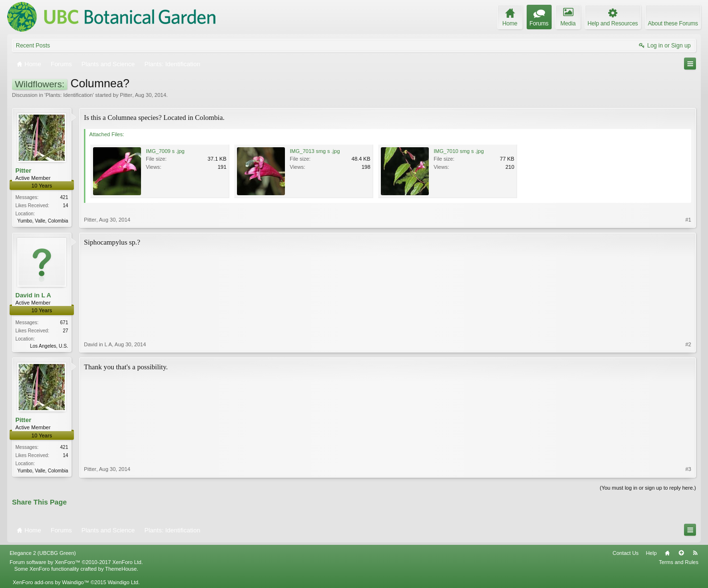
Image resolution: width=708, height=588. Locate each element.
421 (64, 197)
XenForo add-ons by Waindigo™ (51, 582)
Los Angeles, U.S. (49, 346)
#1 (688, 220)
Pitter (126, 95)
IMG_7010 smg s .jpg (459, 151)
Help (651, 553)
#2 (688, 344)
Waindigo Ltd (123, 582)
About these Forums (673, 24)
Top (681, 553)
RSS (695, 553)
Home (667, 553)
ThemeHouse (121, 569)
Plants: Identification (69, 95)
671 (64, 323)
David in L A (33, 295)
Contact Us (625, 553)
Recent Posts (33, 46)
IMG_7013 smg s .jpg (315, 151)
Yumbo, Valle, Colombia (43, 221)
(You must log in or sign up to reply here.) (648, 488)
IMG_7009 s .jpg (165, 151)
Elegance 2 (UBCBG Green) (43, 553)
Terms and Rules (678, 562)
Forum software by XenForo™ (76, 562)
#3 (688, 469)
